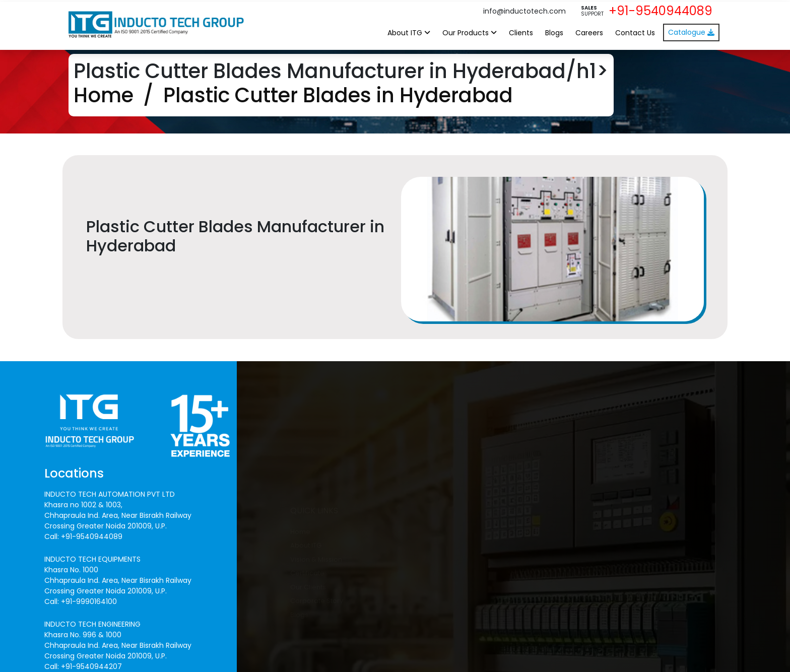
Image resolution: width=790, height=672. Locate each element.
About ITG (409, 33)
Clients (521, 33)
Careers (589, 33)
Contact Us (635, 33)
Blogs (554, 33)
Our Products (470, 33)
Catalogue (691, 32)
